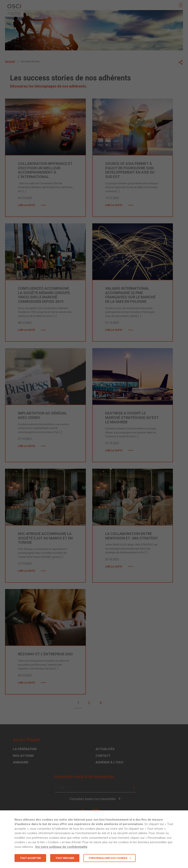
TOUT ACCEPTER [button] (30, 858)
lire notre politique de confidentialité (61, 847)
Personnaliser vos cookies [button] (108, 858)
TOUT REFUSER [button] (65, 858)
